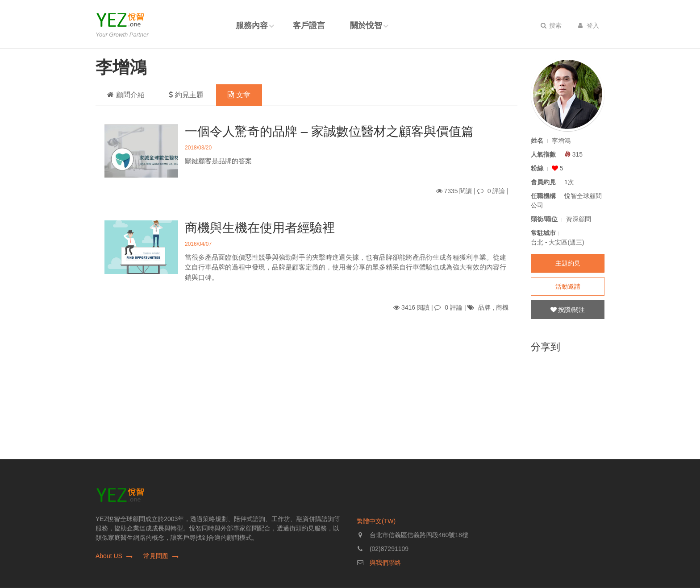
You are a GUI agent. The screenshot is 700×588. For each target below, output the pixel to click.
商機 (502, 307)
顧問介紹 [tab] (126, 95)
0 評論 (496, 191)
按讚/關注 (568, 310)
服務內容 (252, 25)
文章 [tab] (239, 95)
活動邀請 (568, 286)
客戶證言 (309, 25)
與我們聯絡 (385, 563)
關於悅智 (366, 25)
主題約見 (568, 263)
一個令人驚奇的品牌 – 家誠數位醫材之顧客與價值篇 (329, 131)
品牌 (484, 307)
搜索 (551, 25)
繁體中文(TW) (376, 521)
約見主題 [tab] (186, 95)
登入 (589, 25)
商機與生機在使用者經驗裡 (260, 228)
